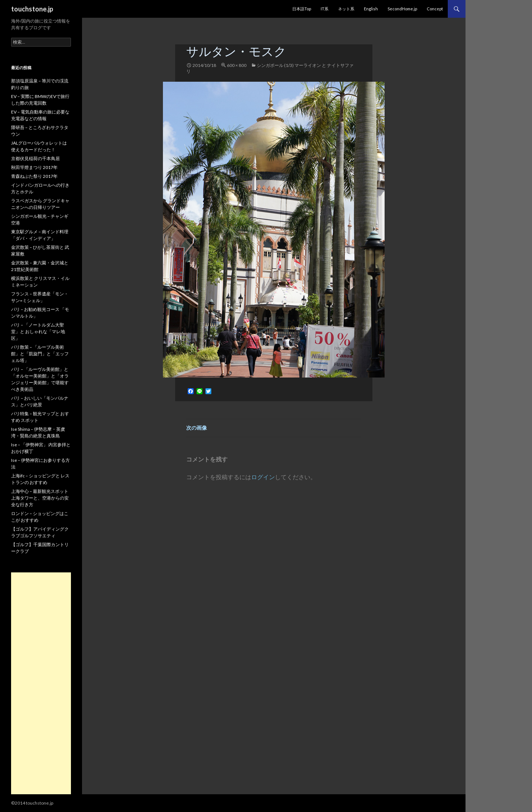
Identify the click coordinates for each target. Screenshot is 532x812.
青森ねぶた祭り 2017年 (34, 176)
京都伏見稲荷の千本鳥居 (35, 158)
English (371, 9)
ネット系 (346, 9)
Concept (435, 9)
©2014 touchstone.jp (32, 803)
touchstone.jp (32, 9)
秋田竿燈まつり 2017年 (34, 167)
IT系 (325, 9)
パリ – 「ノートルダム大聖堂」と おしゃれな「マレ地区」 (38, 331)
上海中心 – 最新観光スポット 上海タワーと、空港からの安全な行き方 (40, 498)
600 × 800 (237, 65)
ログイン (263, 477)
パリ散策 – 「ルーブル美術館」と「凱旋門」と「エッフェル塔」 (40, 354)
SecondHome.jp (402, 9)
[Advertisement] (41, 683)
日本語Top (302, 9)
